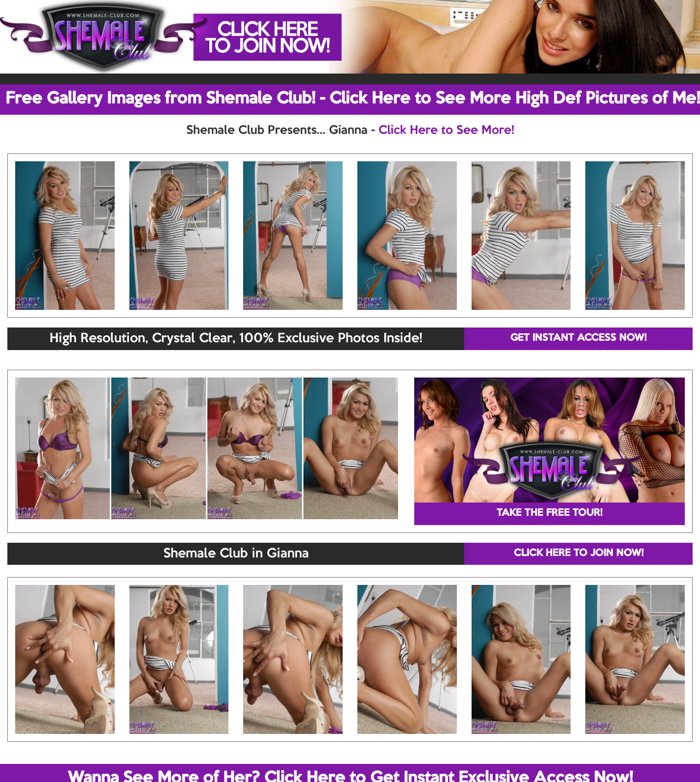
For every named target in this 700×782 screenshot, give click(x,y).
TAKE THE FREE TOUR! (550, 513)
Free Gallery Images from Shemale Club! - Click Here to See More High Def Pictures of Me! (353, 99)
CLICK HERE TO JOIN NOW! (579, 554)
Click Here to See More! (446, 130)
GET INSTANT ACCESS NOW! (578, 338)
